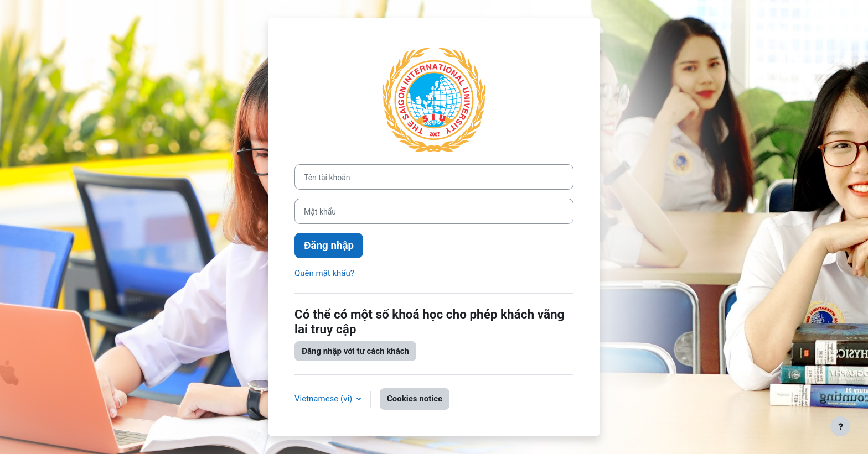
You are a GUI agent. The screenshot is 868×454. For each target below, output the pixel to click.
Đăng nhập (329, 246)
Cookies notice (415, 399)
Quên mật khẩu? (324, 273)
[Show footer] (840, 426)
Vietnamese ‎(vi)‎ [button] (324, 399)
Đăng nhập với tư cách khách (355, 351)
